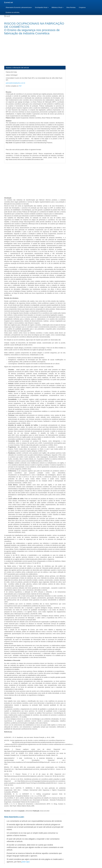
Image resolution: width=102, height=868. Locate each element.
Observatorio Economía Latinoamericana (19, 7)
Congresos (82, 7)
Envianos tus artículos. (13, 12)
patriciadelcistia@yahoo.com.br (15, 83)
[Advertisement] (35, 52)
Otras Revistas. (71, 7)
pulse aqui (25, 862)
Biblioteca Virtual (57, 7)
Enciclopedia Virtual (42, 7)
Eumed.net (9, 2)
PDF (20, 86)
